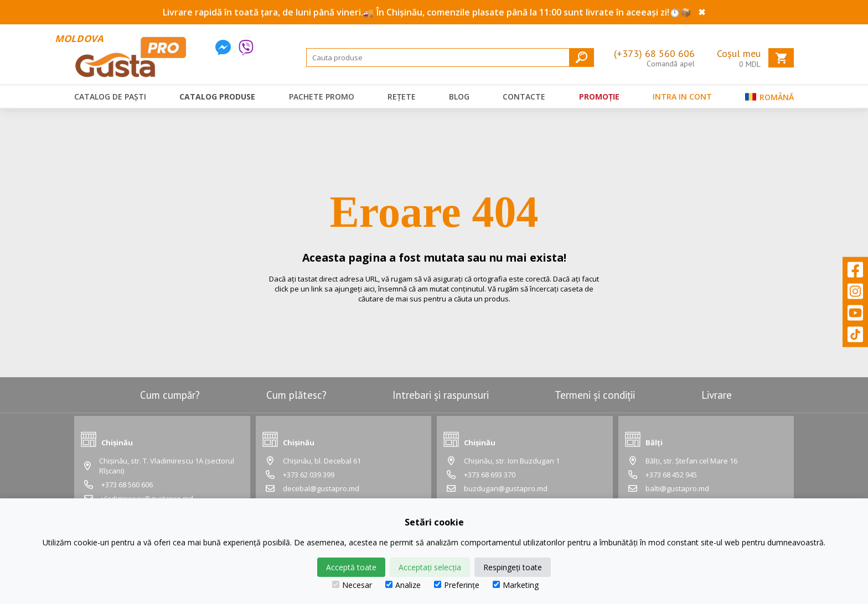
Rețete (402, 97)
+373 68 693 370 (490, 475)
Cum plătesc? (296, 395)
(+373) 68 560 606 (654, 53)
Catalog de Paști (110, 97)
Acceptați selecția (430, 567)
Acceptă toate (351, 567)
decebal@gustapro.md (321, 488)
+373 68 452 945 (671, 475)
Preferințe (457, 585)
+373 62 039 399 (309, 475)
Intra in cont (682, 97)
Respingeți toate (513, 567)
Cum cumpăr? (170, 395)
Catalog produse (217, 97)
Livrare (717, 395)
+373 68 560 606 (127, 485)
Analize (403, 585)
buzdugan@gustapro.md (506, 488)
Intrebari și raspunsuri (441, 395)
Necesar (352, 585)
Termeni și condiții (595, 395)
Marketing (516, 585)
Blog (459, 97)
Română (769, 99)
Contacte (524, 97)
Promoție (599, 97)
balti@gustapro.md (677, 488)
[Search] (450, 58)
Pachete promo (322, 97)
